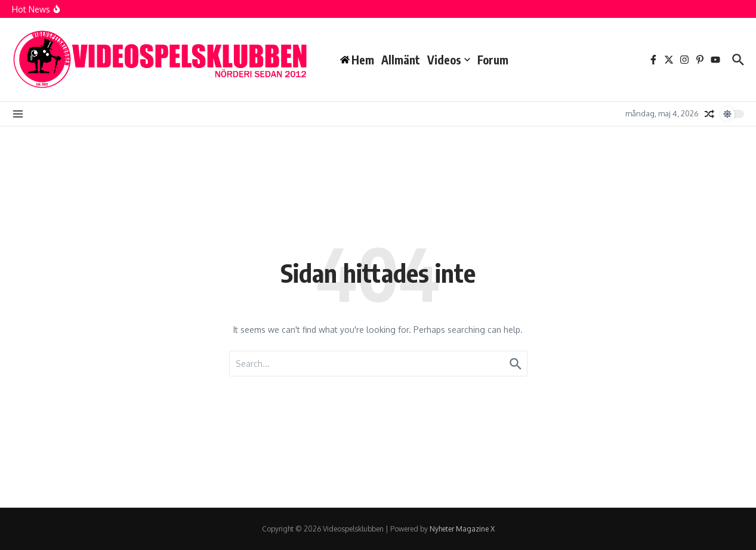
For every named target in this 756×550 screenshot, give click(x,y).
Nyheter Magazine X (462, 529)
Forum (493, 60)
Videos (449, 60)
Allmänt (401, 60)
